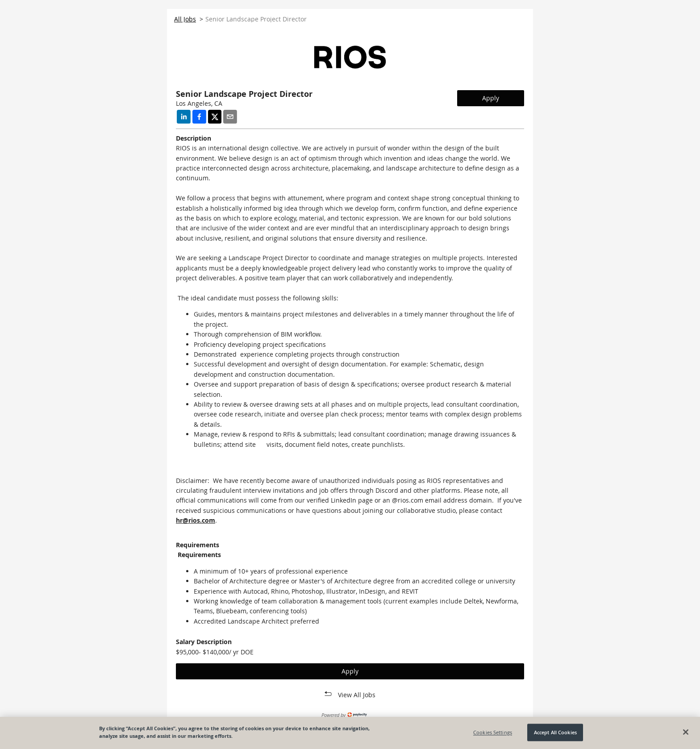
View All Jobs (357, 695)
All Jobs (185, 19)
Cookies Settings (493, 732)
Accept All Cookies (555, 732)
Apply (491, 98)
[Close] (686, 732)
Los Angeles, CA (199, 103)
